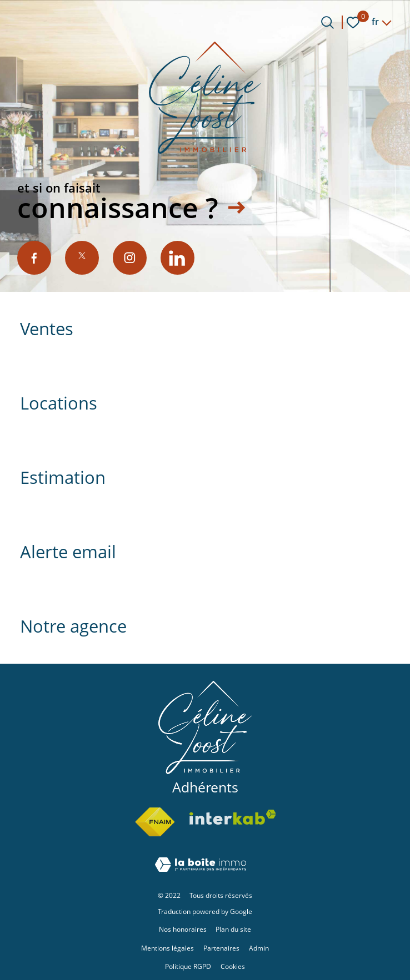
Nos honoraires (183, 929)
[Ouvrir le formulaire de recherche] (327, 22)
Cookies (233, 966)
